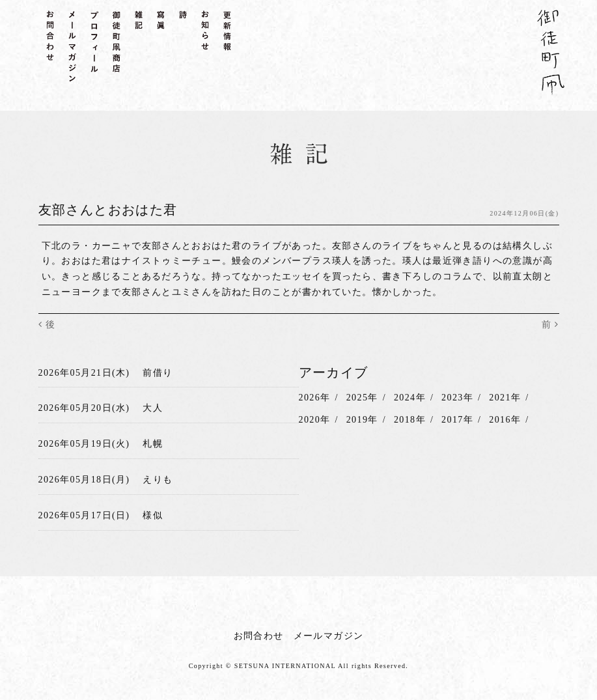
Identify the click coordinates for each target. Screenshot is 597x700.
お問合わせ (259, 636)
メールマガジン (329, 636)
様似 (153, 515)
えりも (158, 480)
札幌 (153, 444)
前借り (158, 373)
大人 (153, 408)
